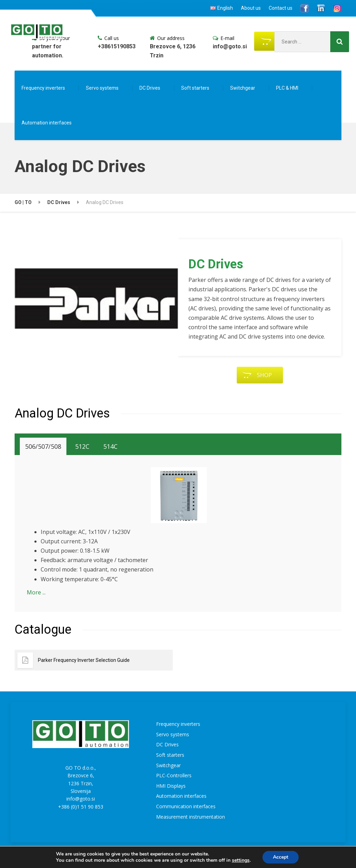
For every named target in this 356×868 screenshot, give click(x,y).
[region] (96, 311)
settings (241, 860)
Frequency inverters (43, 88)
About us (251, 8)
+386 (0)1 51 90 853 (81, 807)
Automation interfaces (47, 123)
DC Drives (150, 88)
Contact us (281, 8)
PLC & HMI (287, 88)
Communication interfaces (186, 806)
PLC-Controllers (174, 775)
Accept (281, 857)
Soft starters (195, 88)
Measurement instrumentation (191, 817)
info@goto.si (81, 799)
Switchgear (243, 88)
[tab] (43, 446)
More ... (36, 592)
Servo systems (102, 88)
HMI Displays (171, 786)
